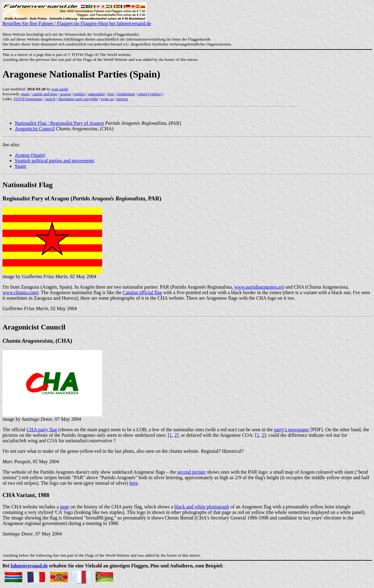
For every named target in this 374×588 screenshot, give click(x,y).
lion (111, 94)
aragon (65, 94)
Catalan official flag (142, 292)
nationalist (97, 94)
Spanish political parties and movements (55, 161)
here (134, 483)
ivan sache (60, 89)
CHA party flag (42, 430)
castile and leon (45, 94)
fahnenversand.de (29, 566)
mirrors (122, 99)
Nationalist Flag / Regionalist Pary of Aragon (59, 123)
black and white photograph (202, 507)
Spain (20, 166)
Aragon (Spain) (30, 155)
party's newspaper (292, 430)
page (65, 507)
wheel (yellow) (150, 94)
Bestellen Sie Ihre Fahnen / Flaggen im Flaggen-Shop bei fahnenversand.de (77, 21)
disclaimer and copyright (78, 99)
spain (25, 94)
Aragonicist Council (35, 129)
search (50, 99)
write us (107, 99)
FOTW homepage (28, 99)
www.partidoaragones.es (259, 287)
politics (79, 94)
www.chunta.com (20, 292)
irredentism (126, 94)
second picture (191, 472)
